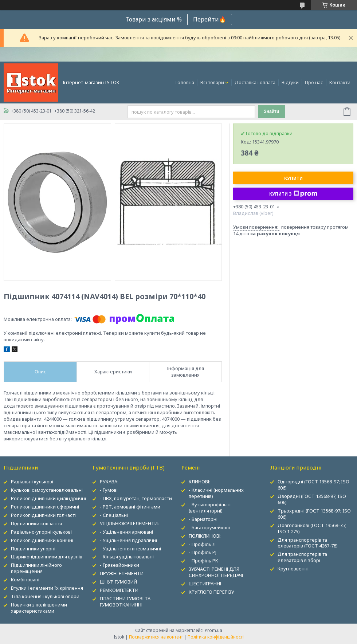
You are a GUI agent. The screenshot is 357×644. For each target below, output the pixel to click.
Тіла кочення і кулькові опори (45, 596)
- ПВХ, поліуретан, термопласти (136, 498)
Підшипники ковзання (36, 523)
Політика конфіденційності (216, 637)
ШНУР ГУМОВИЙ (118, 582)
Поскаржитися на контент (156, 637)
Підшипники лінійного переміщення (36, 568)
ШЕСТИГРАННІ (205, 584)
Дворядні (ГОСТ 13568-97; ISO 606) (312, 499)
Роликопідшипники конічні (42, 540)
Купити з (293, 194)
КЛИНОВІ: (199, 482)
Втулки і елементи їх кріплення (47, 588)
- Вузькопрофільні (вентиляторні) (210, 508)
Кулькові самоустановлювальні (47, 490)
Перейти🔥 (210, 19)
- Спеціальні (114, 515)
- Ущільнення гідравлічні (128, 540)
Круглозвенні (293, 569)
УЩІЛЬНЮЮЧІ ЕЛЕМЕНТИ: (129, 523)
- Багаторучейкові (209, 527)
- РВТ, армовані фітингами (130, 507)
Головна (185, 82)
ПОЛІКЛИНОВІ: (205, 536)
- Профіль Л (202, 544)
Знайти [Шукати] (271, 111)
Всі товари (212, 82)
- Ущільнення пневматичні (130, 549)
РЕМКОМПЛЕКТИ (119, 590)
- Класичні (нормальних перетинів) (216, 493)
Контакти (340, 82)
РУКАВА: (109, 482)
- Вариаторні (203, 519)
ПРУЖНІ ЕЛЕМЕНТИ (122, 573)
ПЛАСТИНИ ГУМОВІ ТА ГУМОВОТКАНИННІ (125, 602)
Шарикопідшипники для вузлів (47, 557)
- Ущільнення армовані (126, 532)
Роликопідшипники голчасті (43, 515)
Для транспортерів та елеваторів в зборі (302, 557)
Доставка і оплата (255, 82)
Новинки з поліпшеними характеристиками (39, 608)
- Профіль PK (203, 561)
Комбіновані (25, 580)
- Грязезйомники (119, 565)
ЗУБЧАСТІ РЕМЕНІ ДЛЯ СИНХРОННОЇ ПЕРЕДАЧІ (216, 572)
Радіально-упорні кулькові (41, 532)
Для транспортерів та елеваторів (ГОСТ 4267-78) (308, 543)
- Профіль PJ (203, 552)
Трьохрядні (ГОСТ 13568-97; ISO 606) (314, 514)
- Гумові (109, 490)
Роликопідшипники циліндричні (48, 498)
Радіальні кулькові (32, 482)
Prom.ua (213, 630)
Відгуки (290, 82)
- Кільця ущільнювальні (127, 557)
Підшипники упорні (33, 549)
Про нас (314, 82)
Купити (293, 178)
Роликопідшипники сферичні (45, 507)
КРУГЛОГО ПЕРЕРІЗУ (211, 592)
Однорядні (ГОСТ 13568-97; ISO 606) (313, 485)
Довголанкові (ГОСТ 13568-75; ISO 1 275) (312, 528)
